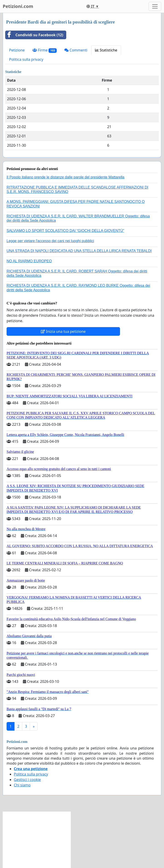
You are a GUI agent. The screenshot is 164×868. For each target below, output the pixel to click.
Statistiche (106, 50)
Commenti (76, 50)
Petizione (17, 50)
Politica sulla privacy (26, 59)
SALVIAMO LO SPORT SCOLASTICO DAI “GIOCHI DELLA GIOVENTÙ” (65, 231)
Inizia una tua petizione (63, 331)
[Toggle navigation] (155, 6)
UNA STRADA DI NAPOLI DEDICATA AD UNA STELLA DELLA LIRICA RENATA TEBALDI (79, 251)
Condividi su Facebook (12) (34, 35)
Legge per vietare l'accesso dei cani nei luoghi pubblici (50, 241)
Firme (45, 50)
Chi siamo (22, 785)
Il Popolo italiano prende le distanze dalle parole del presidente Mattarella (65, 177)
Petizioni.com (18, 6)
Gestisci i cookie (27, 780)
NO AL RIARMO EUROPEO (29, 261)
